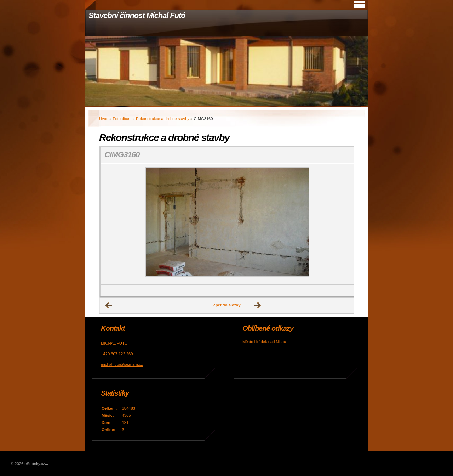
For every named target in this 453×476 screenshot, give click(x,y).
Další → (258, 305)
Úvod (104, 119)
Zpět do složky (227, 305)
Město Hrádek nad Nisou (264, 342)
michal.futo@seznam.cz (122, 364)
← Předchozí (109, 305)
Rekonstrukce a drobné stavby (163, 119)
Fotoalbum (122, 119)
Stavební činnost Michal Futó (137, 15)
